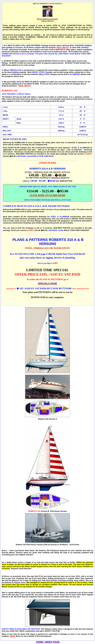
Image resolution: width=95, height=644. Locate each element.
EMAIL (13, 636)
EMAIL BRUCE (63, 47)
